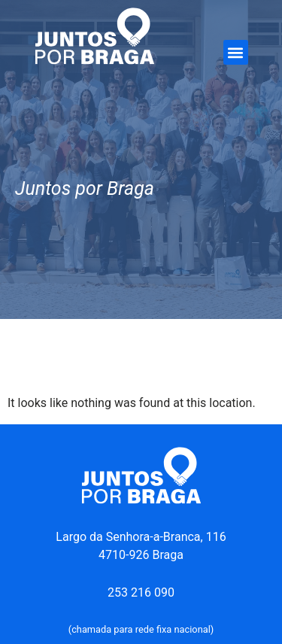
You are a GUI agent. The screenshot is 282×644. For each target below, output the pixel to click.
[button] (236, 52)
